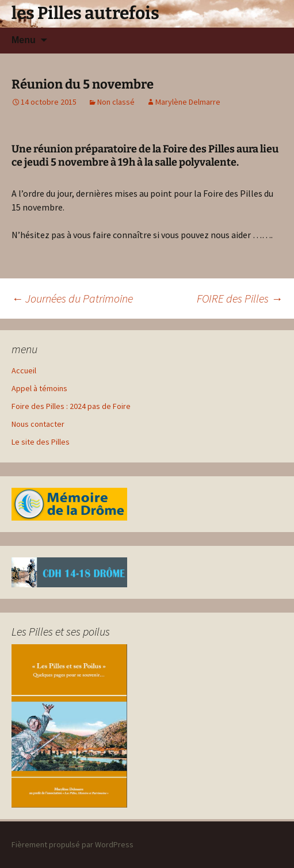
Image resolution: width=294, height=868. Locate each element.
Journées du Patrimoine (72, 298)
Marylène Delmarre (188, 102)
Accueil (24, 370)
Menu (24, 40)
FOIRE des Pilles (240, 298)
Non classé (116, 102)
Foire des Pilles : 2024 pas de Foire (71, 406)
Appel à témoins (39, 388)
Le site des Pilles (41, 442)
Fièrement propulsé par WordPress (72, 844)
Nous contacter (38, 424)
